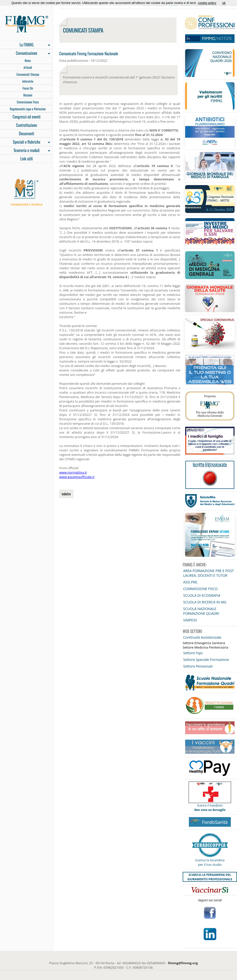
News (28, 60)
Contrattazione (27, 125)
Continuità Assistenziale (202, 637)
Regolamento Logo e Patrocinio (28, 109)
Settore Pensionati (198, 666)
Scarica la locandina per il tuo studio (210, 862)
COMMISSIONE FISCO (200, 589)
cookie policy (207, 3)
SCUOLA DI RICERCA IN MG (205, 602)
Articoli (28, 67)
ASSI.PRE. (191, 582)
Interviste (28, 81)
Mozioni (28, 95)
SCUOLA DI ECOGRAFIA (202, 595)
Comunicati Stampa (28, 74)
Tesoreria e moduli (25, 151)
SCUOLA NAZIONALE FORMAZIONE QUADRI (201, 611)
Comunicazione (25, 54)
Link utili (27, 159)
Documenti (26, 134)
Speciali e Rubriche (25, 142)
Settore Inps (193, 653)
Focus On (28, 88)
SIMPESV (190, 620)
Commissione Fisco (28, 102)
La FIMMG (25, 45)
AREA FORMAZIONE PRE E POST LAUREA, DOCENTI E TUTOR (208, 573)
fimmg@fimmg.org (183, 963)
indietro (66, 494)
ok (224, 3)
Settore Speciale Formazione (206, 660)
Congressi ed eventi (27, 117)
